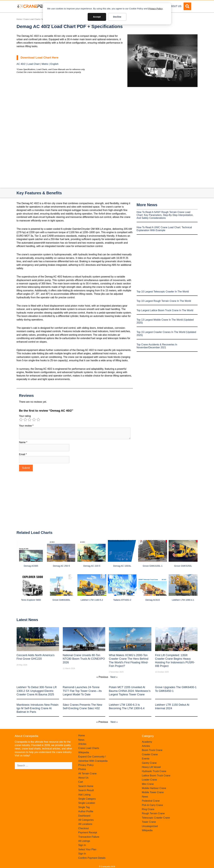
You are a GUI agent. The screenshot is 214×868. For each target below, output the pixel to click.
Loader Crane (149, 780)
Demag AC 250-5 (61, 566)
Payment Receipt (88, 833)
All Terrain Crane (87, 774)
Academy (147, 742)
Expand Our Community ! (92, 757)
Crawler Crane (150, 754)
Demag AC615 (153, 600)
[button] (187, 6)
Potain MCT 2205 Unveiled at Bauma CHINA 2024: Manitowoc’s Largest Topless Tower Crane (130, 691)
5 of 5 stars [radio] (38, 420)
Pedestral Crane (151, 801)
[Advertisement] (162, 113)
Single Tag (84, 807)
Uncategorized (150, 826)
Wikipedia (84, 752)
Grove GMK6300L (61, 600)
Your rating (25, 416)
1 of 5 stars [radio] (21, 420)
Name (23, 442)
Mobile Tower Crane (153, 792)
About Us (175, 6)
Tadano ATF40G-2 (122, 600)
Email (23, 454)
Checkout (84, 828)
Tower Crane (149, 822)
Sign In (82, 845)
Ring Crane (148, 809)
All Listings (84, 841)
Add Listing (84, 795)
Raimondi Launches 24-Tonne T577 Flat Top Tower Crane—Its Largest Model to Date (82, 691)
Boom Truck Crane (152, 750)
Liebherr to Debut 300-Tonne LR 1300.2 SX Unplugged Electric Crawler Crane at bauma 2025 (37, 691)
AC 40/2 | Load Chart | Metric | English (38, 64)
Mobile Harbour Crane (154, 788)
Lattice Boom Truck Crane (156, 776)
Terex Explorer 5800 (31, 600)
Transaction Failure (89, 837)
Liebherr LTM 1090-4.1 (183, 600)
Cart (81, 782)
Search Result (86, 790)
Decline (117, 17)
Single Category (87, 799)
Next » (114, 677)
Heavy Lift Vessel (151, 767)
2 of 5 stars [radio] (25, 420)
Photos (82, 769)
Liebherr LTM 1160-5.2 (92, 600)
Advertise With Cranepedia (93, 761)
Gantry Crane (149, 763)
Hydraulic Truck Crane (154, 771)
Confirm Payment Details (92, 858)
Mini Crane (148, 784)
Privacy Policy (155, 9)
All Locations (85, 824)
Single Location (87, 803)
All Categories (86, 820)
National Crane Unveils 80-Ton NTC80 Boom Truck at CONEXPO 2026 (84, 659)
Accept (97, 17)
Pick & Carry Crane (152, 805)
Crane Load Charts (32, 19)
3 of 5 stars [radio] (30, 420)
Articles (82, 744)
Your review (26, 426)
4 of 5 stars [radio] (34, 420)
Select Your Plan (87, 849)
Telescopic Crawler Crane (156, 818)
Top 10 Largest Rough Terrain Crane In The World (164, 301)
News (81, 740)
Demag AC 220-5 (92, 566)
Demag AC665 (31, 566)
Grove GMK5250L (183, 566)
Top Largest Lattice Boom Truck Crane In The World (165, 310)
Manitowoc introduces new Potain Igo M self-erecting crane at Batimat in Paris (38, 708)
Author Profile (86, 811)
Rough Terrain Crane (153, 813)
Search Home (86, 786)
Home (19, 19)
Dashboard (84, 816)
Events (146, 759)
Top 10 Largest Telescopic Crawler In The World (163, 292)
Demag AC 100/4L (122, 566)
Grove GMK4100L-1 (153, 566)
